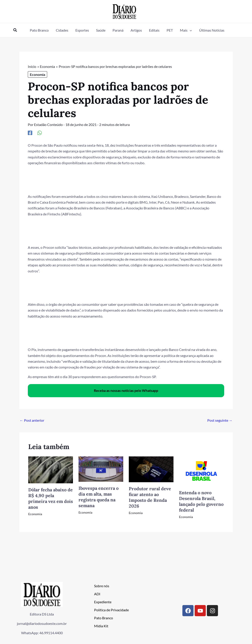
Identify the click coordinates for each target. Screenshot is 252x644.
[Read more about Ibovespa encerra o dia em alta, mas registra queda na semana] (101, 469)
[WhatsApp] (40, 133)
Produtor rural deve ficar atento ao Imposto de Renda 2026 (150, 497)
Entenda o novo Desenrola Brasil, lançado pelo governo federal (201, 501)
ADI (97, 594)
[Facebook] (30, 133)
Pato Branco (104, 618)
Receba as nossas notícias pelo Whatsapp (126, 390)
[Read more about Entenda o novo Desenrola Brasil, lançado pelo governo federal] (201, 471)
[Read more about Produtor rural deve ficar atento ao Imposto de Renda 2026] (151, 469)
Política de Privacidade (111, 610)
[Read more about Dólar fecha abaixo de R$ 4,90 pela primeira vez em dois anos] (51, 469)
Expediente (103, 602)
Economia (37, 74)
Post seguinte (220, 420)
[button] (15, 30)
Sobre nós (102, 586)
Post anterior (32, 420)
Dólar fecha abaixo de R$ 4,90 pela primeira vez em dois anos (51, 498)
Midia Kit (101, 626)
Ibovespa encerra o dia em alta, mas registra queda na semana (99, 497)
